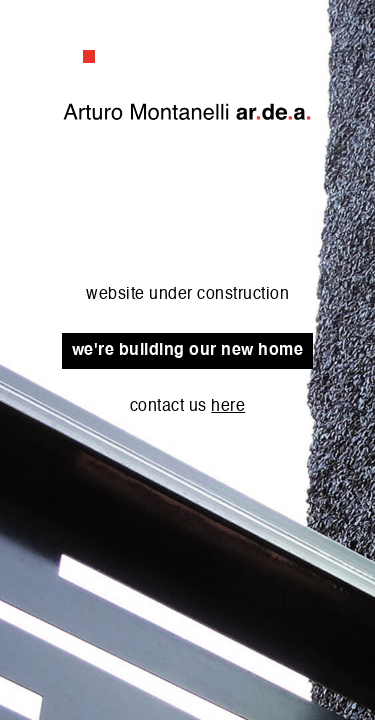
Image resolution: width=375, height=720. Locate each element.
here (228, 407)
